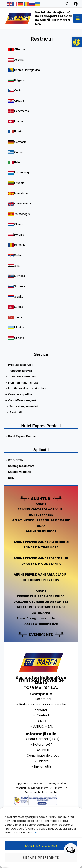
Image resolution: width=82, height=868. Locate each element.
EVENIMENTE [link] (41, 634)
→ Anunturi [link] (41, 750)
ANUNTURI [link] (41, 499)
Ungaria (20, 334)
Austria (19, 63)
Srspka (19, 294)
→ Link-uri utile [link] (41, 767)
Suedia (19, 304)
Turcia (19, 314)
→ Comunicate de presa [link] (41, 756)
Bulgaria (20, 83)
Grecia (19, 153)
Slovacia (20, 274)
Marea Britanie (24, 203)
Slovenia (20, 284)
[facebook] (76, 4)
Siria (17, 264)
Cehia (18, 93)
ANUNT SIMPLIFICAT (41, 531)
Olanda (19, 223)
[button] (77, 42)
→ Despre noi (41, 699)
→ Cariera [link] (41, 761)
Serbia (19, 254)
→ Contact (41, 716)
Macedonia (22, 193)
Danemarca (22, 113)
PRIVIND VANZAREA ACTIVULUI (41, 509)
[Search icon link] (67, 4)
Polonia (20, 233)
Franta (19, 133)
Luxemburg (22, 173)
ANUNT (41, 504)
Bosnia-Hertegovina (27, 73)
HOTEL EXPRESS (41, 515)
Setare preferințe (41, 857)
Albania (20, 54)
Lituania (20, 183)
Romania (20, 243)
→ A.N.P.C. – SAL (41, 727)
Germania (21, 143)
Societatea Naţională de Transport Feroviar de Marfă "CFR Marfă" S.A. (53, 18)
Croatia (20, 103)
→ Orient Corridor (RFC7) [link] (41, 739)
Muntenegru (23, 213)
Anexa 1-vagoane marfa (36, 618)
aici (35, 833)
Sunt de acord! (41, 846)
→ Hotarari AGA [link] (41, 745)
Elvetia (19, 123)
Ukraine (20, 324)
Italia (18, 163)
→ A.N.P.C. (41, 721)
